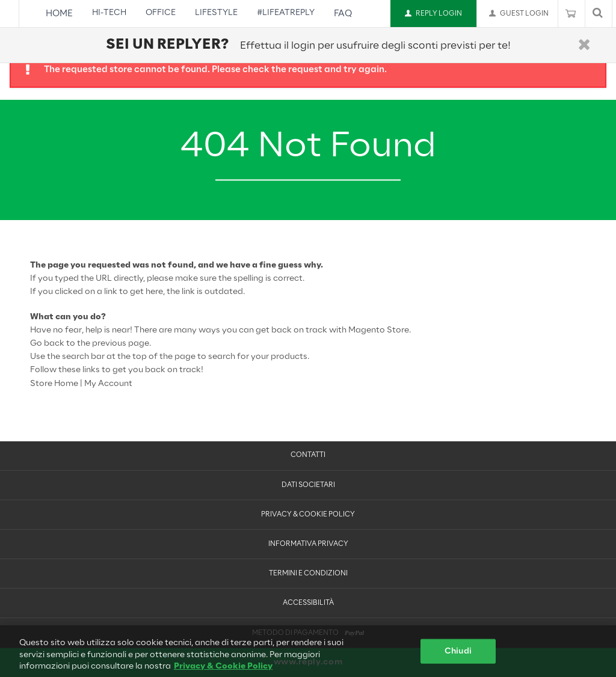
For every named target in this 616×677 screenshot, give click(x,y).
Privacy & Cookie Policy (308, 515)
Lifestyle (216, 13)
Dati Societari (308, 485)
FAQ (343, 14)
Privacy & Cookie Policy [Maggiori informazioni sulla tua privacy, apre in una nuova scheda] (223, 671)
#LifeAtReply (286, 13)
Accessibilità (308, 603)
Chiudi (458, 655)
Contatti (308, 455)
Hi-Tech (109, 13)
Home (59, 14)
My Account (108, 384)
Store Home (54, 384)
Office (161, 13)
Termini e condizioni (308, 574)
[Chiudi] (584, 45)
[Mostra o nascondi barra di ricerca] (598, 14)
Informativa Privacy (308, 544)
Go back (47, 344)
